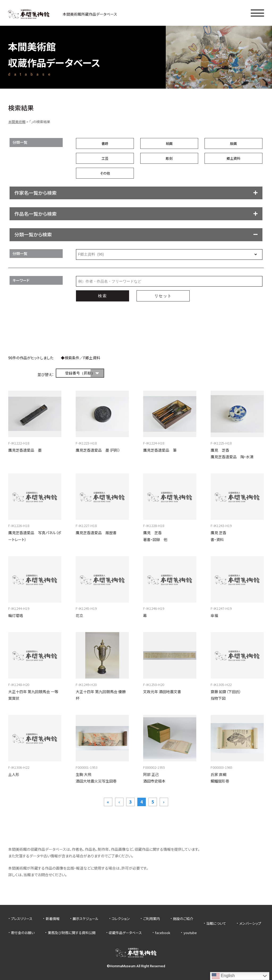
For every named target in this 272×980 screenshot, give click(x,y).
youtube (190, 933)
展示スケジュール (86, 919)
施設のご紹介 (183, 919)
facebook (163, 933)
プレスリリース (22, 919)
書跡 (105, 143)
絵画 (169, 143)
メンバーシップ (250, 923)
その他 (105, 173)
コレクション (121, 919)
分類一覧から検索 (33, 234)
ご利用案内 (152, 919)
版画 (233, 143)
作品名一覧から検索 (35, 214)
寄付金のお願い (23, 933)
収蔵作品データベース (125, 933)
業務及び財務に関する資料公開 (72, 933)
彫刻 (169, 158)
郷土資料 (233, 158)
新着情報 (53, 919)
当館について (216, 923)
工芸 (105, 158)
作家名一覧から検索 (35, 193)
